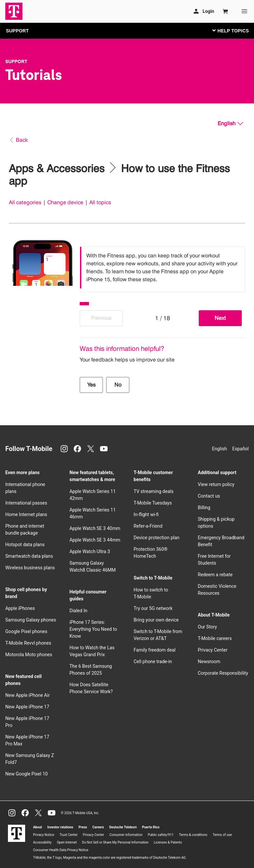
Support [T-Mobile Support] (16, 61)
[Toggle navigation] (229, 30)
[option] (162, 268)
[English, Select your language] (230, 124)
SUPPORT (17, 31)
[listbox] (162, 268)
